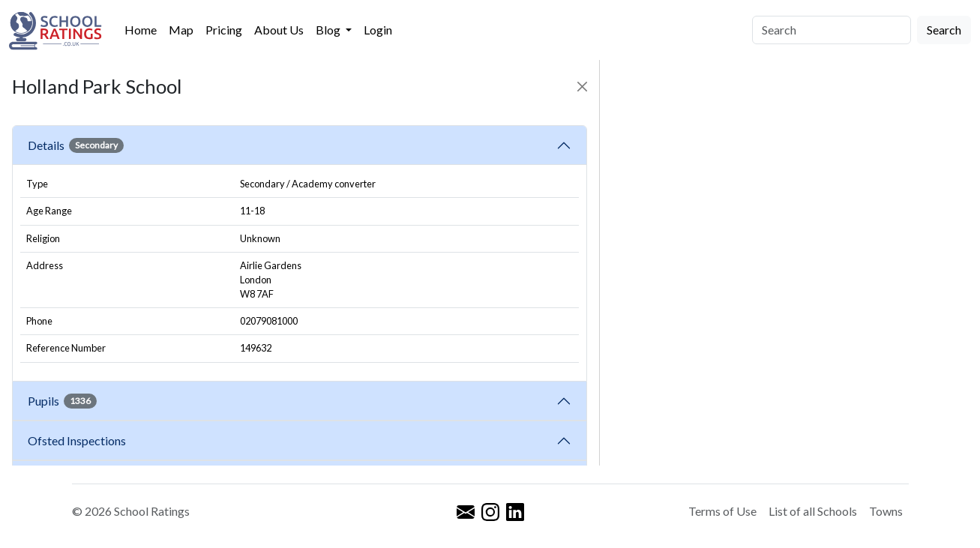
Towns (886, 511)
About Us (279, 30)
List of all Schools (813, 511)
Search (944, 30)
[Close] (582, 87)
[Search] (832, 30)
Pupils (62, 401)
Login (378, 30)
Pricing (224, 30)
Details (76, 145)
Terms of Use (722, 511)
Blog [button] (329, 30)
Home (141, 30)
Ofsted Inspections (79, 440)
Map (181, 30)
